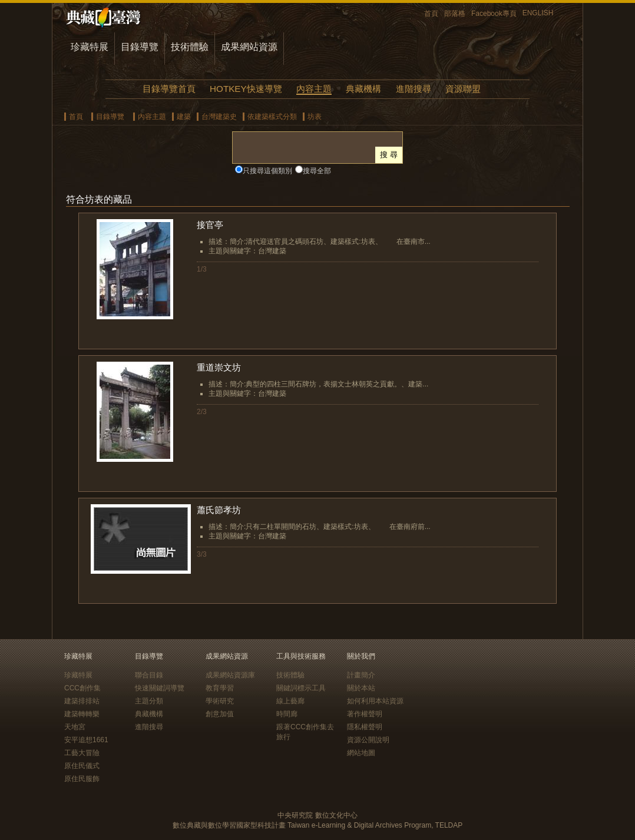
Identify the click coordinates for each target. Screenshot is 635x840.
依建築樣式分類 (272, 117)
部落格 (455, 14)
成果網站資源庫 (230, 675)
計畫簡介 (361, 675)
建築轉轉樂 (82, 714)
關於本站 (361, 688)
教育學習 (220, 688)
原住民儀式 (82, 766)
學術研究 (220, 701)
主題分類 (149, 701)
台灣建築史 (219, 117)
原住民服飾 (82, 779)
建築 (184, 117)
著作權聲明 (365, 714)
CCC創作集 (82, 688)
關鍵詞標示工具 (301, 688)
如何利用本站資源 (375, 701)
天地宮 (75, 727)
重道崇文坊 (219, 367)
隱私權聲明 (365, 727)
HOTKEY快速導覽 (246, 89)
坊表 (315, 117)
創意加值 (220, 714)
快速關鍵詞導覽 (160, 688)
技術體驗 (190, 47)
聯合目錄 (149, 675)
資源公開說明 (368, 740)
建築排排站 (82, 701)
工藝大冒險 (82, 753)
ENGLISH (538, 13)
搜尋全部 (317, 171)
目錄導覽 (140, 47)
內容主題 (314, 89)
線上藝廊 (290, 701)
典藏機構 (363, 89)
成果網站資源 (249, 47)
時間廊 (287, 714)
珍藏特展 (90, 47)
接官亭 (210, 225)
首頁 (431, 14)
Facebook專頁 (494, 14)
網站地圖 (361, 753)
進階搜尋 (414, 89)
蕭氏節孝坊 (219, 510)
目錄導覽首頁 (169, 89)
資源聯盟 (463, 89)
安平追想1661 (86, 740)
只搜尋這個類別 (267, 171)
